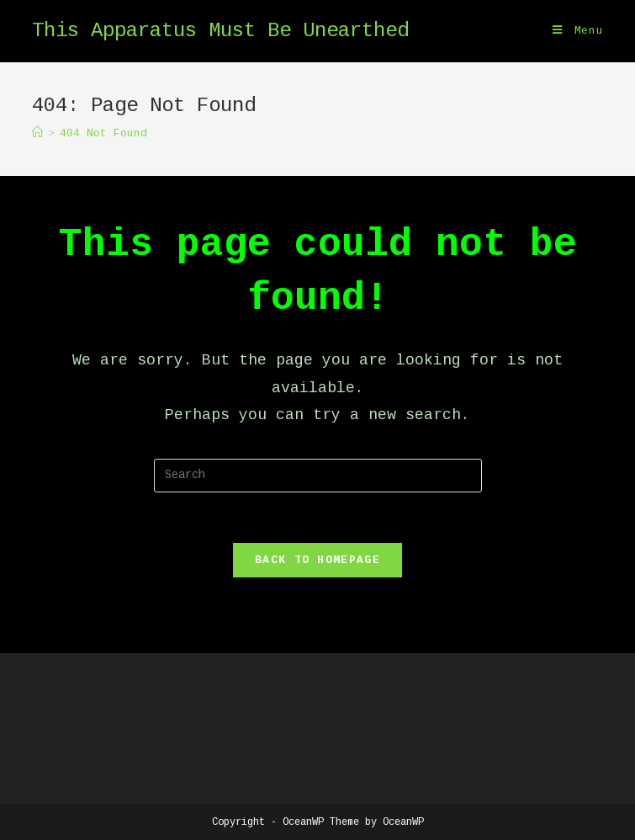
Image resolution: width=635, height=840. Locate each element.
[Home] (37, 133)
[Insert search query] (318, 476)
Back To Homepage (317, 560)
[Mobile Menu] (578, 31)
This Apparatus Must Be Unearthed (220, 31)
